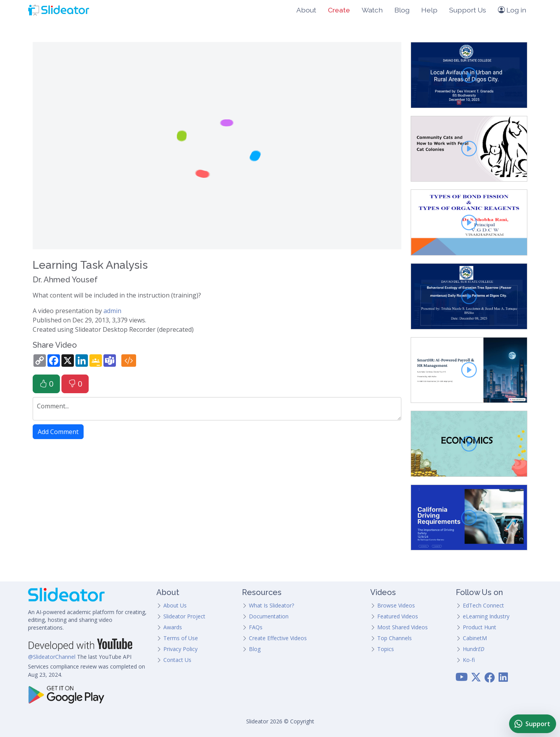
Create (339, 10)
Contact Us (177, 660)
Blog (402, 10)
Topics (386, 649)
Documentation (269, 616)
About (306, 10)
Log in (512, 10)
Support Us (468, 10)
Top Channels (395, 638)
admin (112, 311)
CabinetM (475, 638)
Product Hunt (479, 627)
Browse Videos (396, 605)
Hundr (473, 649)
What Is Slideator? (271, 605)
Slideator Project (184, 616)
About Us (175, 605)
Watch (372, 10)
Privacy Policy (180, 649)
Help (429, 10)
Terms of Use (181, 638)
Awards (173, 627)
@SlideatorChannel (52, 657)
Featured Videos (398, 616)
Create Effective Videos (278, 638)
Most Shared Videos (402, 627)
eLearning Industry (486, 616)
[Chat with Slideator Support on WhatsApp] (533, 724)
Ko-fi (469, 660)
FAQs (256, 627)
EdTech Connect (483, 605)
